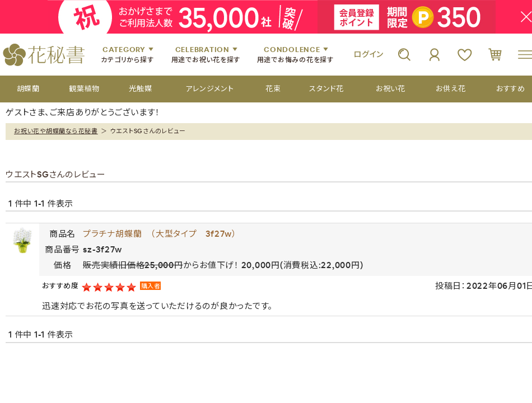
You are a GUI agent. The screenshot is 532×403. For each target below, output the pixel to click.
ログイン (368, 54)
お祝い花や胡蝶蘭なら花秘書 (56, 131)
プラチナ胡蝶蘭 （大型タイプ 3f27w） (160, 234)
